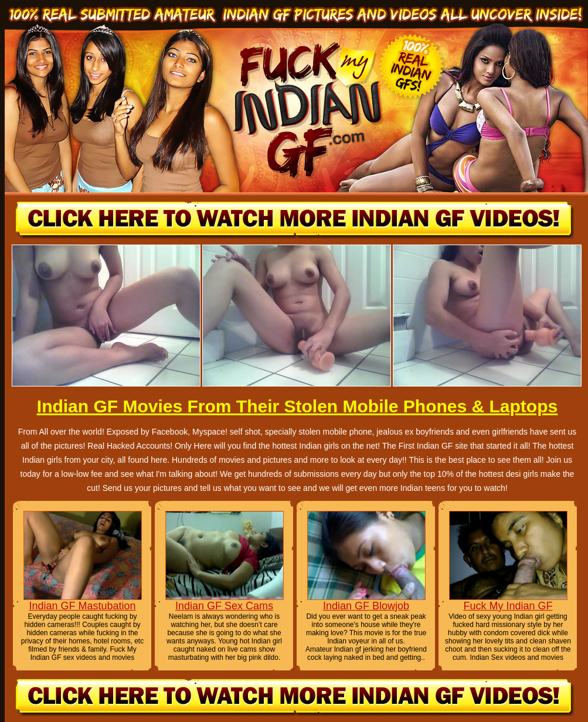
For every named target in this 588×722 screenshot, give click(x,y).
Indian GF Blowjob (366, 606)
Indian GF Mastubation (82, 606)
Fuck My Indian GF (508, 606)
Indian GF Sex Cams (224, 606)
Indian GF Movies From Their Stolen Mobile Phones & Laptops (297, 406)
